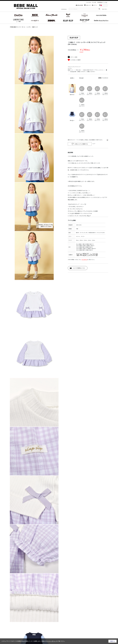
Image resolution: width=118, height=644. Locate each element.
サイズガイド (84, 260)
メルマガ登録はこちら (79, 268)
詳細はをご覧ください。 (54, 641)
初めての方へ (105, 9)
